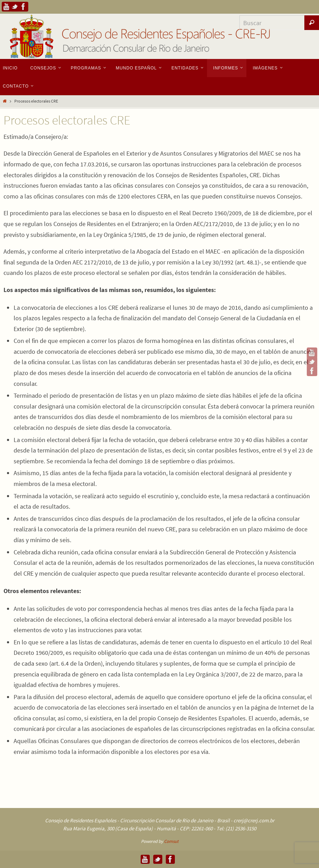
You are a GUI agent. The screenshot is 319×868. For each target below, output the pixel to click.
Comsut (171, 841)
